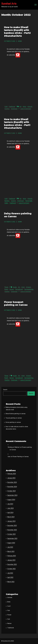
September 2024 (12, 495)
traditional (13, 203)
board (6, 289)
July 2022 (10, 573)
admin (20, 41)
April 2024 (10, 513)
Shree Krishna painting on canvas (15, 414)
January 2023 (11, 560)
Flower (6, 287)
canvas (12, 289)
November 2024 (12, 487)
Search (5, 390)
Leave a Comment (26, 109)
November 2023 (12, 530)
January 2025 (11, 478)
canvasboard (19, 289)
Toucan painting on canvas (14, 418)
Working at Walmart (14, 447)
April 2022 (10, 577)
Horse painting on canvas (13, 422)
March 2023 (11, 551)
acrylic (15, 287)
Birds (9, 602)
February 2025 (12, 474)
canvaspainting (29, 289)
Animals (10, 597)
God (9, 619)
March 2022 (11, 582)
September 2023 (12, 538)
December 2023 (12, 525)
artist (24, 107)
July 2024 (10, 504)
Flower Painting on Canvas (21, 457)
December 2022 (12, 564)
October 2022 (11, 569)
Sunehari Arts (9, 4)
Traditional (12, 107)
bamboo (7, 201)
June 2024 (10, 508)
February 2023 (12, 556)
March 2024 (11, 517)
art (20, 107)
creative (7, 109)
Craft (6, 107)
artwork (30, 107)
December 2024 (12, 482)
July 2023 (10, 547)
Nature (9, 623)
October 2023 (11, 534)
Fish (9, 610)
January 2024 (11, 521)
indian (6, 203)
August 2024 (11, 500)
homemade (29, 201)
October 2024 (11, 491)
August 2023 (11, 543)
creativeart (14, 109)
